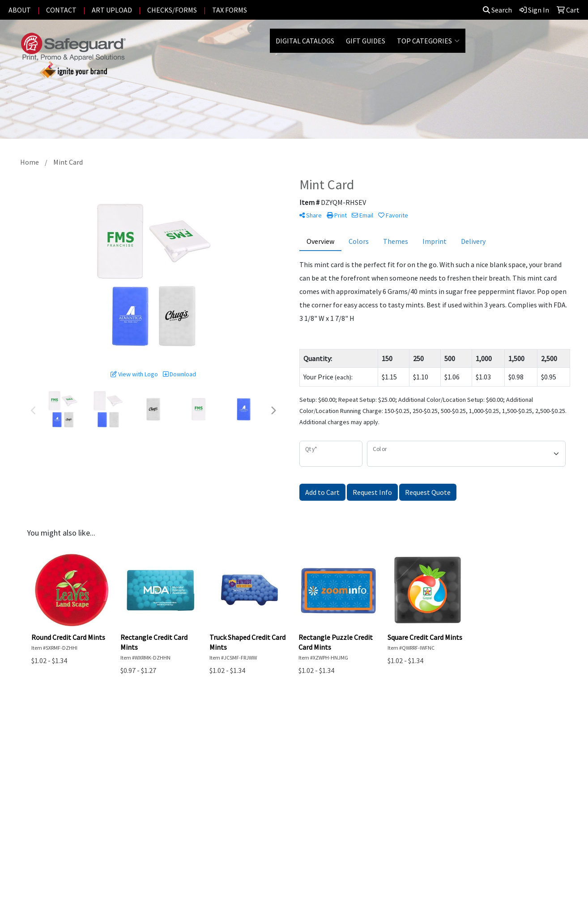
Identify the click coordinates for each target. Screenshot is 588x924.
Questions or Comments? (83, 817)
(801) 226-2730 (521, 854)
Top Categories (428, 41)
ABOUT (20, 10)
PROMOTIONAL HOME (79, 760)
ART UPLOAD (112, 10)
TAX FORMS (230, 10)
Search (497, 10)
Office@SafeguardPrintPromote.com (487, 865)
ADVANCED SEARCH (74, 773)
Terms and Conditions (163, 798)
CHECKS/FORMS (172, 10)
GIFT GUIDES (366, 41)
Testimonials (150, 773)
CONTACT (61, 10)
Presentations (151, 760)
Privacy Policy (150, 785)
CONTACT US (64, 785)
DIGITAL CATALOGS (305, 41)
